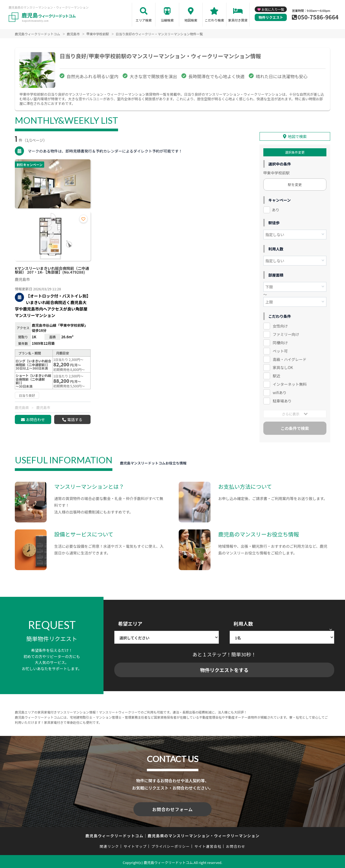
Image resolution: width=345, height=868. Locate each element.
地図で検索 (297, 136)
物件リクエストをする (224, 669)
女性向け (280, 325)
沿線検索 (167, 20)
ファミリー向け (286, 333)
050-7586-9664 (318, 17)
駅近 (277, 375)
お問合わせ (35, 419)
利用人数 (243, 623)
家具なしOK (283, 367)
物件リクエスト (271, 17)
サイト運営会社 (208, 844)
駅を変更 (295, 184)
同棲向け (280, 342)
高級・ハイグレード (290, 358)
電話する (75, 419)
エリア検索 (144, 20)
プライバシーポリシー (170, 844)
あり (276, 209)
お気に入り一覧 (273, 9)
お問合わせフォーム (172, 808)
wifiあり (280, 392)
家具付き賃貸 (238, 20)
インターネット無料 (290, 383)
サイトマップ (135, 844)
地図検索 (191, 20)
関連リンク (109, 844)
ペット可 (280, 350)
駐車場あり (282, 400)
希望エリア (130, 623)
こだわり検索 (214, 20)
